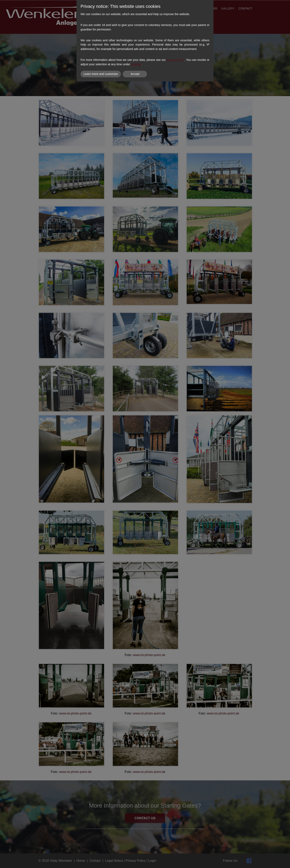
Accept (135, 74)
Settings (136, 64)
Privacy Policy (176, 60)
